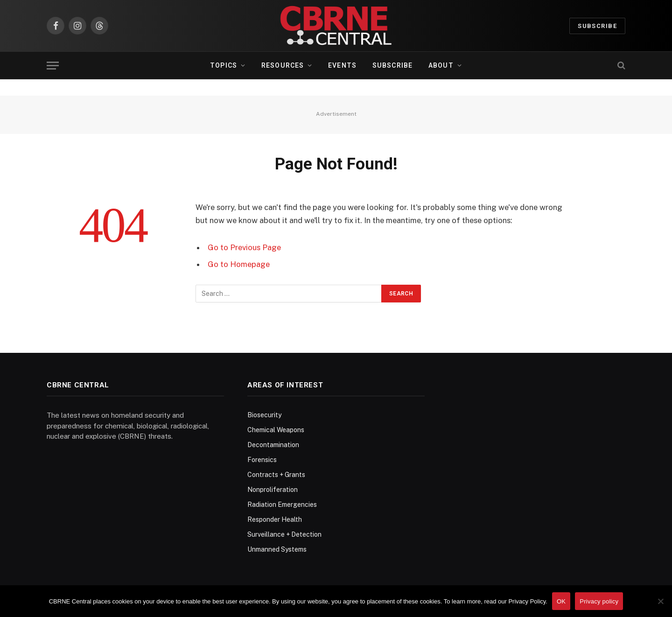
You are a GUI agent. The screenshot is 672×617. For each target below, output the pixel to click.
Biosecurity (264, 415)
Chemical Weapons (276, 430)
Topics (224, 65)
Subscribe (597, 26)
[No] (660, 601)
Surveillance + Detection (284, 534)
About (441, 65)
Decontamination (273, 445)
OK (561, 601)
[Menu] (53, 66)
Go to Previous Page (244, 247)
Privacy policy (599, 601)
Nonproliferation (273, 490)
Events (342, 65)
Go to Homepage (239, 264)
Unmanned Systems (277, 549)
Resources (283, 65)
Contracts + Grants (276, 475)
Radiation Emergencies (282, 505)
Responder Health (275, 519)
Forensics (262, 460)
